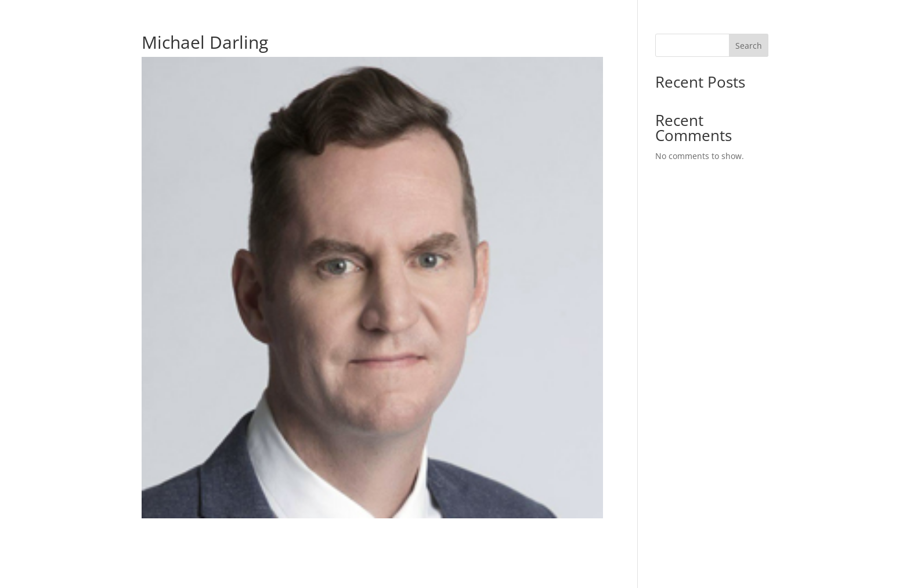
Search (749, 46)
